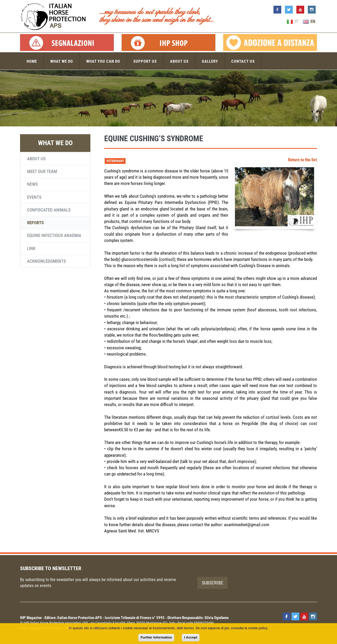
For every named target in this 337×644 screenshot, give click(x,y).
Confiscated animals (49, 210)
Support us (145, 61)
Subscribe (213, 583)
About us (179, 61)
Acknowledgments (46, 261)
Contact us (243, 61)
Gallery (210, 61)
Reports (35, 223)
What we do (62, 61)
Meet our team (42, 171)
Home (32, 61)
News (32, 184)
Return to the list (302, 160)
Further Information (156, 637)
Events (34, 197)
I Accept (191, 637)
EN (309, 21)
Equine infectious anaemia (54, 235)
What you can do (103, 61)
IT (293, 21)
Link (31, 248)
